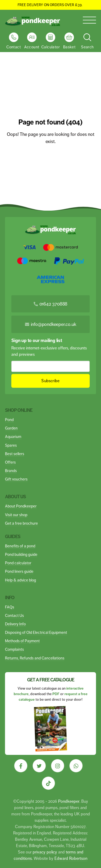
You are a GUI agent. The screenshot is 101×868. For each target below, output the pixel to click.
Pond (9, 420)
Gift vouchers (16, 479)
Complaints (14, 649)
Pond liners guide (19, 571)
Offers (10, 462)
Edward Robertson (71, 858)
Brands (11, 471)
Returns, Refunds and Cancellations (35, 658)
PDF (56, 694)
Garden (11, 428)
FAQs (10, 607)
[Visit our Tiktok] (48, 783)
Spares (11, 445)
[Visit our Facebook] (21, 766)
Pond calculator (18, 563)
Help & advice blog (21, 580)
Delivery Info (15, 624)
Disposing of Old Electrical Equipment (36, 632)
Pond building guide (21, 554)
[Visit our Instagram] (58, 766)
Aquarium (13, 437)
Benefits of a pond (20, 546)
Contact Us (14, 615)
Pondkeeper (69, 801)
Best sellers (15, 454)
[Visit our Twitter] (39, 766)
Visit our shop (16, 515)
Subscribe (51, 381)
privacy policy (45, 852)
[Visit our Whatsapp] (76, 766)
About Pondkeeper (21, 506)
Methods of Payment (22, 641)
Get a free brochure (21, 523)
